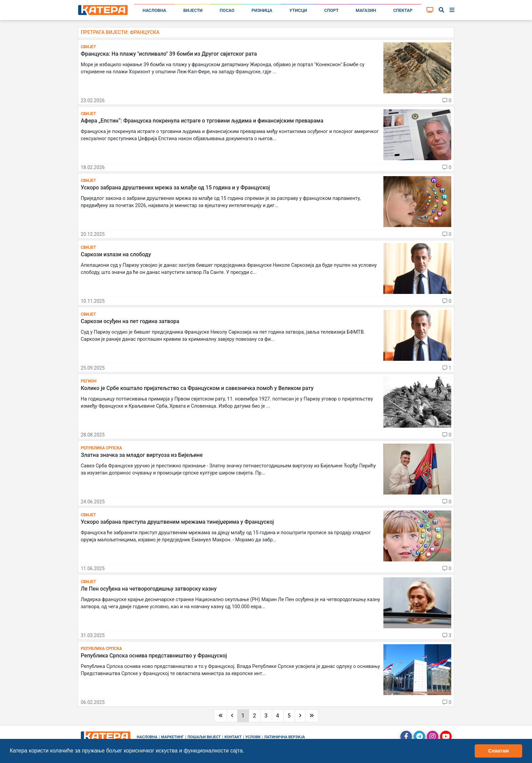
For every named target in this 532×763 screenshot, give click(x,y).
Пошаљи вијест (204, 737)
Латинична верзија (284, 737)
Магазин (366, 10)
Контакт (233, 737)
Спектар (403, 10)
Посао (227, 10)
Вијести (193, 10)
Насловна (154, 10)
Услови (253, 737)
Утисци (298, 10)
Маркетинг (173, 737)
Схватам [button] (499, 751)
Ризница (262, 10)
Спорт (331, 10)
